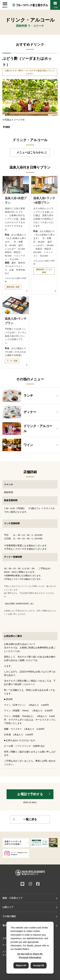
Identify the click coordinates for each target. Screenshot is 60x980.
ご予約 (55, 7)
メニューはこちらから (30, 152)
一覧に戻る (30, 819)
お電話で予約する (30, 794)
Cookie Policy (22, 949)
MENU (5, 7)
